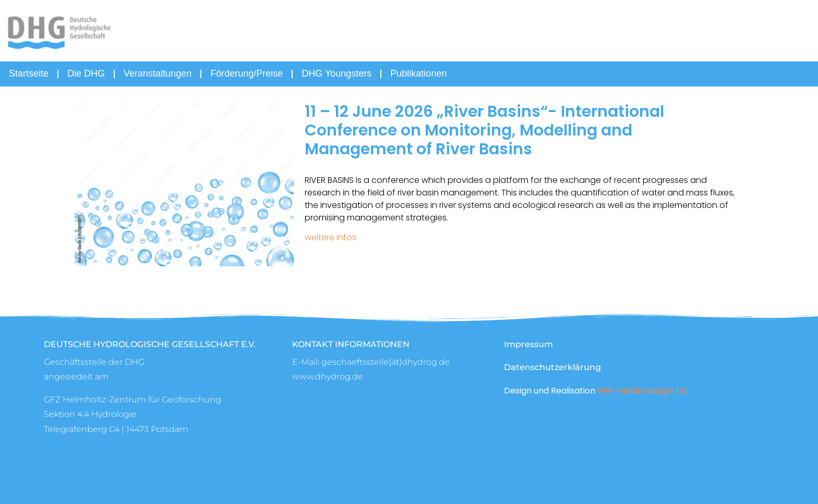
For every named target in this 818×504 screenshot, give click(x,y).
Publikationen (418, 73)
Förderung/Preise (246, 73)
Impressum (528, 344)
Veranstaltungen (158, 73)
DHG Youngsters (336, 73)
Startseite (29, 73)
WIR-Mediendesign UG (643, 391)
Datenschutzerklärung (552, 367)
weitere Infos (330, 237)
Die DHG (86, 73)
